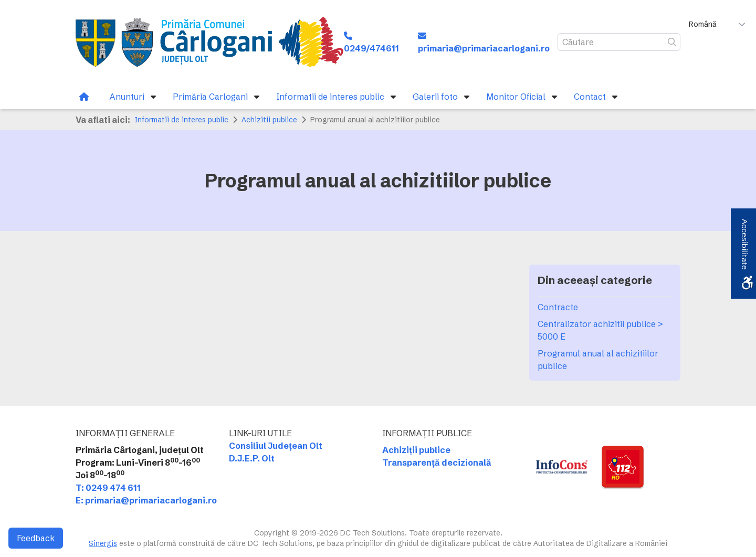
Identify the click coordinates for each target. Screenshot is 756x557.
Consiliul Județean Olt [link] (276, 446)
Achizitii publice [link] (269, 120)
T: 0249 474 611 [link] (108, 488)
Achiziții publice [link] (416, 450)
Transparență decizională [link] (437, 463)
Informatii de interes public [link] (181, 120)
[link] (210, 42)
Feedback (36, 538)
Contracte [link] (558, 307)
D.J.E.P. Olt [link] (252, 458)
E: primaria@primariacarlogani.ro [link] (146, 500)
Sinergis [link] (103, 543)
